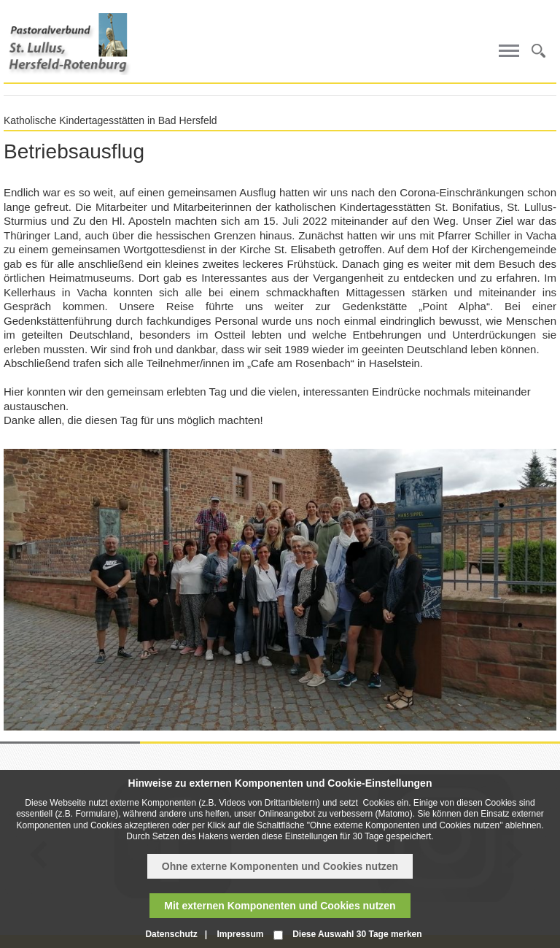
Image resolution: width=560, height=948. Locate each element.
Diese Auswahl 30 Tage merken (357, 934)
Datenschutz (171, 934)
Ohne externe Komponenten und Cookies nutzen (280, 866)
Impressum (240, 934)
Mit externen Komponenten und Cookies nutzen (280, 906)
